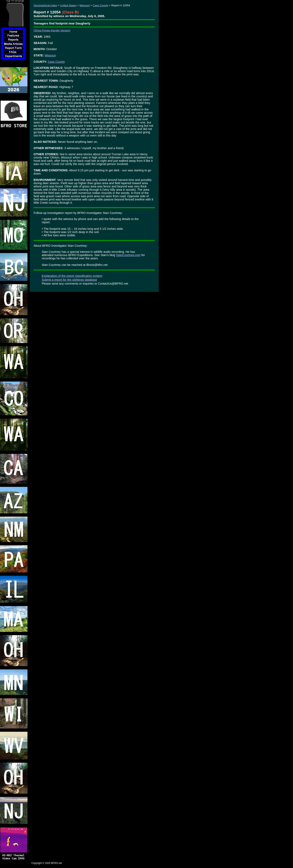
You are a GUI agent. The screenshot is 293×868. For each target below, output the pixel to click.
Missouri (85, 5)
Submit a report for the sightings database (69, 280)
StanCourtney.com (128, 255)
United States (68, 5)
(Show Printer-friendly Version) (52, 30)
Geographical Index (45, 5)
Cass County (101, 5)
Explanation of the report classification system (72, 276)
